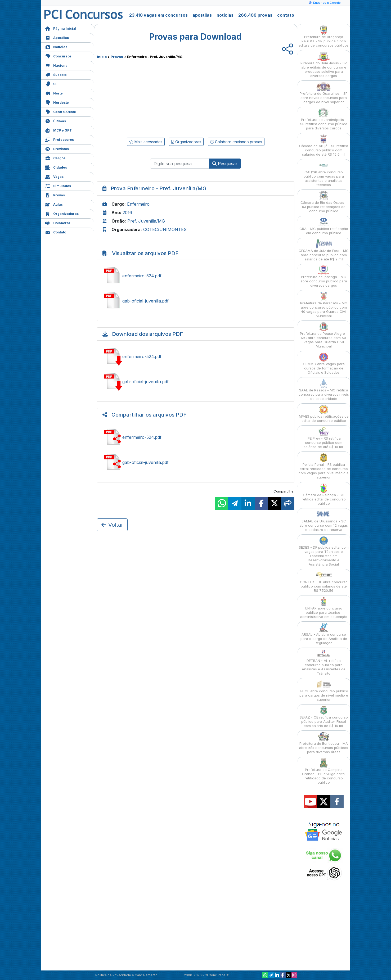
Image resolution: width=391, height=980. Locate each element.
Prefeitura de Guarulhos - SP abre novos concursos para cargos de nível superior (324, 93)
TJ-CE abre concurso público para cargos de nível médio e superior (324, 691)
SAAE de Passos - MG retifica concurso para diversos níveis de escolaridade (324, 390)
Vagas (54, 176)
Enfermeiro (138, 204)
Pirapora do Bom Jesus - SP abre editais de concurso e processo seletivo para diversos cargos (324, 65)
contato (286, 15)
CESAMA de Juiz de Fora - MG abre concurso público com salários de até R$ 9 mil (324, 250)
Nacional (57, 65)
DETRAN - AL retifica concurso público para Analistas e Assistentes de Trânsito (324, 662)
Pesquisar (225, 164)
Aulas (54, 204)
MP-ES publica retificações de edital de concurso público (324, 414)
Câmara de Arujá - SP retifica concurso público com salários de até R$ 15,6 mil (324, 145)
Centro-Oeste (60, 111)
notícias (225, 15)
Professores (59, 139)
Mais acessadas (146, 142)
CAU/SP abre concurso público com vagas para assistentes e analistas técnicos (324, 174)
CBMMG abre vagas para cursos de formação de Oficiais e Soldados (324, 363)
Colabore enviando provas (236, 142)
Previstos (57, 148)
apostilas (202, 15)
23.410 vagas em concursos (158, 15)
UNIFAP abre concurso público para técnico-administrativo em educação (324, 608)
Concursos (58, 56)
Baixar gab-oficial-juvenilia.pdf (196, 382)
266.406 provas (255, 15)
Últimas (55, 121)
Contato (56, 232)
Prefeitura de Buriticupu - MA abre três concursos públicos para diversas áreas (324, 743)
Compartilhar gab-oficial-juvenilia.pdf (196, 462)
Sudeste (56, 74)
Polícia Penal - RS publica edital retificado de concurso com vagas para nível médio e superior (324, 466)
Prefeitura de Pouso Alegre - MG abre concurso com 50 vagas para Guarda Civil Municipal (324, 335)
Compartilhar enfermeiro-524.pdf (196, 437)
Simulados (58, 185)
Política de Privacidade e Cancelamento (126, 975)
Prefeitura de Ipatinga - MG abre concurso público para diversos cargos (324, 276)
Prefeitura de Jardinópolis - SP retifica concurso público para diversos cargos (324, 119)
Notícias (56, 46)
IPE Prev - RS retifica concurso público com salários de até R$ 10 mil (324, 438)
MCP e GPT (58, 130)
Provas (55, 195)
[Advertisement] (152, 97)
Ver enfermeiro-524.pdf (196, 276)
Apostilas (57, 37)
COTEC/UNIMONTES (165, 229)
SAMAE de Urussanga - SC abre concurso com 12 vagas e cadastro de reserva (324, 521)
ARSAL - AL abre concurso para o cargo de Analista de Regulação (324, 634)
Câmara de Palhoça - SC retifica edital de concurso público (324, 494)
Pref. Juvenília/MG (146, 221)
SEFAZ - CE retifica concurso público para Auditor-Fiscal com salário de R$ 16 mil (324, 717)
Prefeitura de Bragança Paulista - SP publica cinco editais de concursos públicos (324, 36)
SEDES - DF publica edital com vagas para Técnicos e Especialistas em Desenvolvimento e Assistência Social (324, 551)
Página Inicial (61, 28)
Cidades (56, 167)
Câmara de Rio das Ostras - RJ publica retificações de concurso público (324, 202)
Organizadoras (62, 213)
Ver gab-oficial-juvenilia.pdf (196, 301)
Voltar (112, 525)
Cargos (55, 158)
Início (102, 57)
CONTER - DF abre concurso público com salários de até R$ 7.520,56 (324, 582)
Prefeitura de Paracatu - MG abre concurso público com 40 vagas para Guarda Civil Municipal (324, 305)
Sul (52, 83)
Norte (54, 93)
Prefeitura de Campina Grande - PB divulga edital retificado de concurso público (324, 771)
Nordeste (57, 102)
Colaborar (58, 222)
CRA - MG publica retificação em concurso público (324, 226)
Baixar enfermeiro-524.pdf (196, 356)
